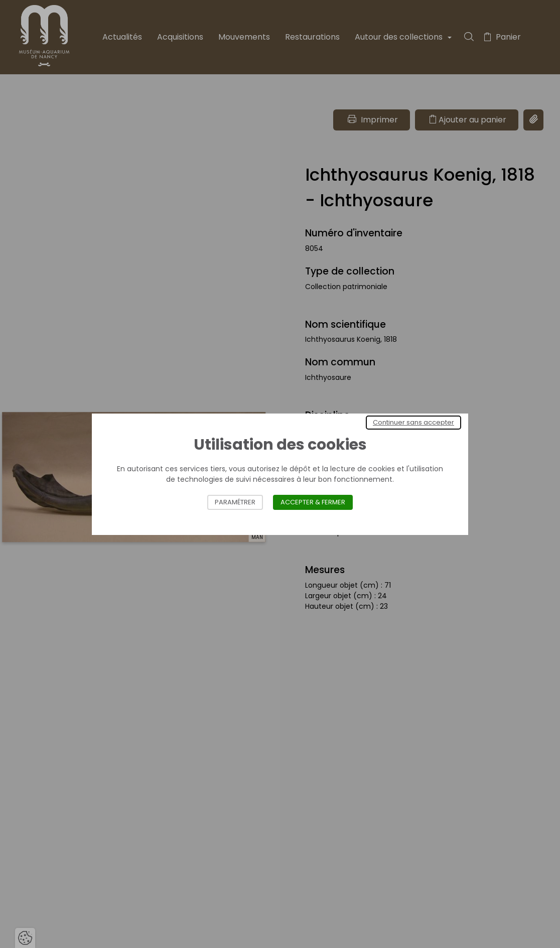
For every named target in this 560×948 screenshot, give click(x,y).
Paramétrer (235, 502)
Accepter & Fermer (313, 502)
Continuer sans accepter (413, 422)
